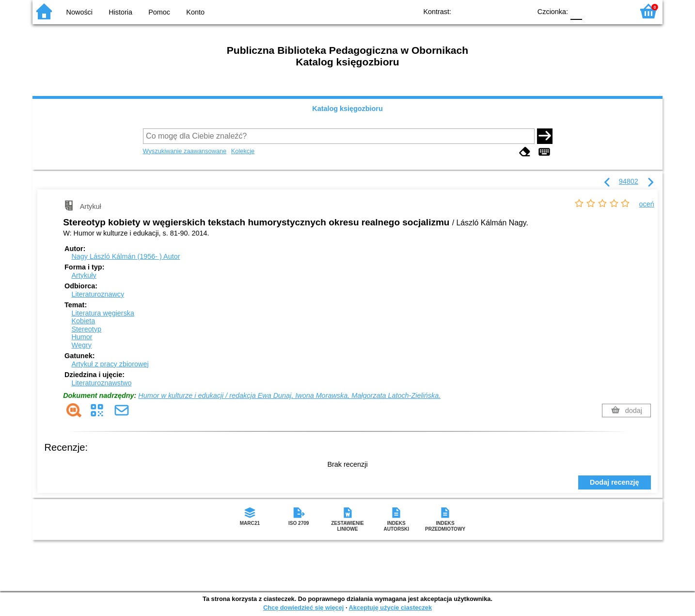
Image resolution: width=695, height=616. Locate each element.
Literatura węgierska (103, 313)
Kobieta (83, 321)
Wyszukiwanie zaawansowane (185, 151)
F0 (576, 11)
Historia (120, 12)
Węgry (81, 345)
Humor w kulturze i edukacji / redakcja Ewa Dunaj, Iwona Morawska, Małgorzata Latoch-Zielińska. (289, 395)
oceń (647, 204)
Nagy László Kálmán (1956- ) (126, 256)
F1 (593, 11)
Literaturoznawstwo (101, 383)
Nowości (79, 12)
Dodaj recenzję (615, 482)
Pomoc (159, 12)
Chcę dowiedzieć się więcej (303, 608)
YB (501, 11)
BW (482, 11)
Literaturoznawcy (98, 294)
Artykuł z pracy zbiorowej (110, 364)
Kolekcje (243, 151)
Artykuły (84, 275)
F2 (615, 11)
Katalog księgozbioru (347, 109)
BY (521, 11)
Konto (195, 12)
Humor (82, 337)
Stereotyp (86, 329)
